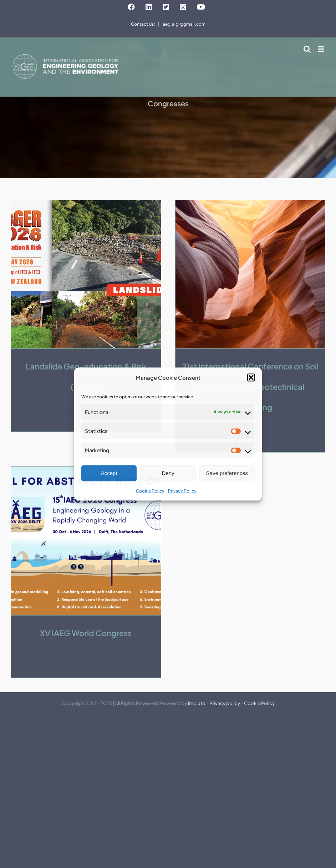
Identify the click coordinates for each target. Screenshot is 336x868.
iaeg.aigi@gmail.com (184, 24)
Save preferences (227, 473)
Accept (109, 473)
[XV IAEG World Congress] (86, 541)
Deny (168, 473)
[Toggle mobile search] (307, 49)
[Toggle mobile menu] (322, 49)
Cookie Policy (150, 491)
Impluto (197, 703)
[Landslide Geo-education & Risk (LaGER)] (86, 274)
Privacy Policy (182, 491)
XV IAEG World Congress (86, 633)
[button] (251, 377)
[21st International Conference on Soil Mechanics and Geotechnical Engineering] (250, 274)
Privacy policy (225, 703)
